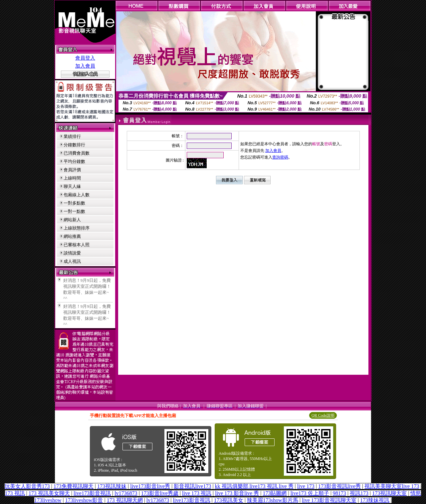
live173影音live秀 (150, 486)
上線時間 (72, 178)
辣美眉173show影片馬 (273, 500)
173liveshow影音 (84, 500)
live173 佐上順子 (310, 493)
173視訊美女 (229, 500)
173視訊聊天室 (389, 493)
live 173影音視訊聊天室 (329, 500)
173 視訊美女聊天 (49, 493)
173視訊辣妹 (112, 486)
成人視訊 (72, 261)
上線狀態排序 (77, 228)
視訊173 (359, 493)
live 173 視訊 (197, 493)
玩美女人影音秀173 (27, 486)
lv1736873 (126, 493)
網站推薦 (72, 236)
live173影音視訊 (92, 493)
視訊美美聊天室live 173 (392, 486)
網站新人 (72, 220)
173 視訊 (15, 493)
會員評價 (72, 170)
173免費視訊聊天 (74, 486)
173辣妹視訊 (375, 500)
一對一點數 (74, 211)
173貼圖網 (275, 493)
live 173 (306, 486)
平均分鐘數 (74, 161)
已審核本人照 (77, 245)
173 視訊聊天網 (125, 500)
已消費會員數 (77, 153)
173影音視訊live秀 (339, 486)
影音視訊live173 (192, 486)
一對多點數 (74, 203)
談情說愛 (72, 253)
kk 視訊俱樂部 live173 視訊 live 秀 (254, 486)
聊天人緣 (72, 186)
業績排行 (72, 136)
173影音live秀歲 (160, 493)
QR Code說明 (323, 415)
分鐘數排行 (74, 145)
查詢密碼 (280, 157)
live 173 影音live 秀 (237, 493)
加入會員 (85, 66)
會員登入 (85, 58)
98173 (339, 493)
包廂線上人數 (77, 195)
